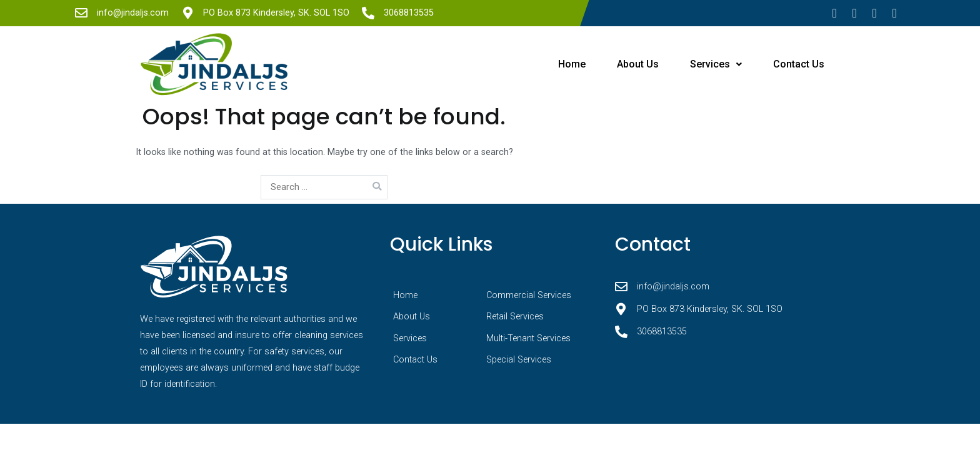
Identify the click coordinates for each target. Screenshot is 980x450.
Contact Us (799, 64)
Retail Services (515, 317)
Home (572, 64)
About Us (638, 64)
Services (716, 64)
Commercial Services (529, 295)
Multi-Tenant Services (528, 338)
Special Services (519, 360)
